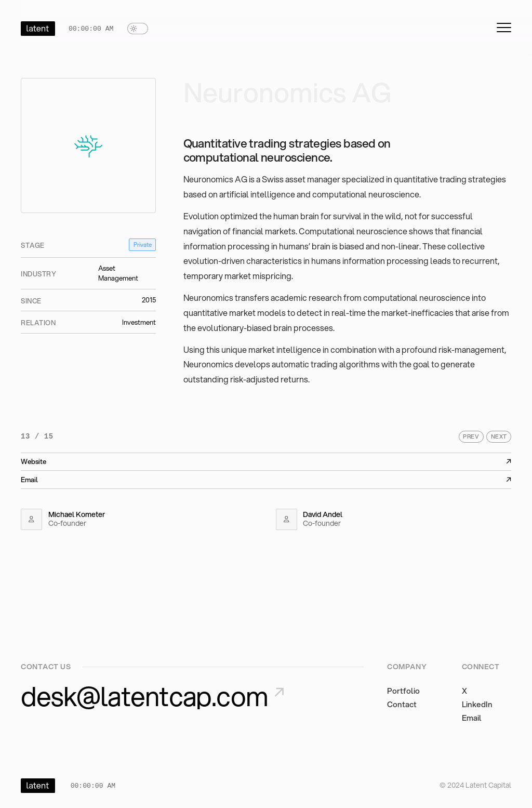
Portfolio (403, 691)
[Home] (38, 29)
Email (266, 480)
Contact (402, 704)
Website (266, 461)
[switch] (138, 29)
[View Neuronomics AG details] (88, 145)
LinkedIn (477, 704)
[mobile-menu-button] (504, 28)
